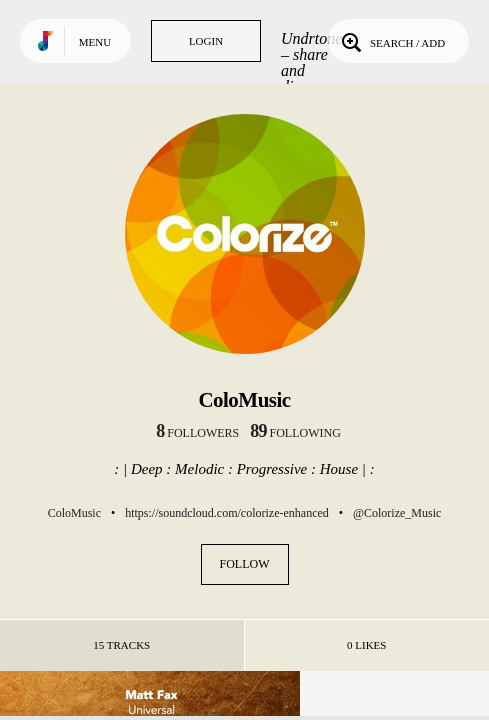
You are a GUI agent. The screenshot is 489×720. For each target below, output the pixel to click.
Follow (245, 564)
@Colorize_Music (397, 513)
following (295, 433)
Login (206, 41)
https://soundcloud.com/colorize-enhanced (227, 513)
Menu (95, 42)
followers (197, 433)
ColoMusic (74, 513)
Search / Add (391, 41)
